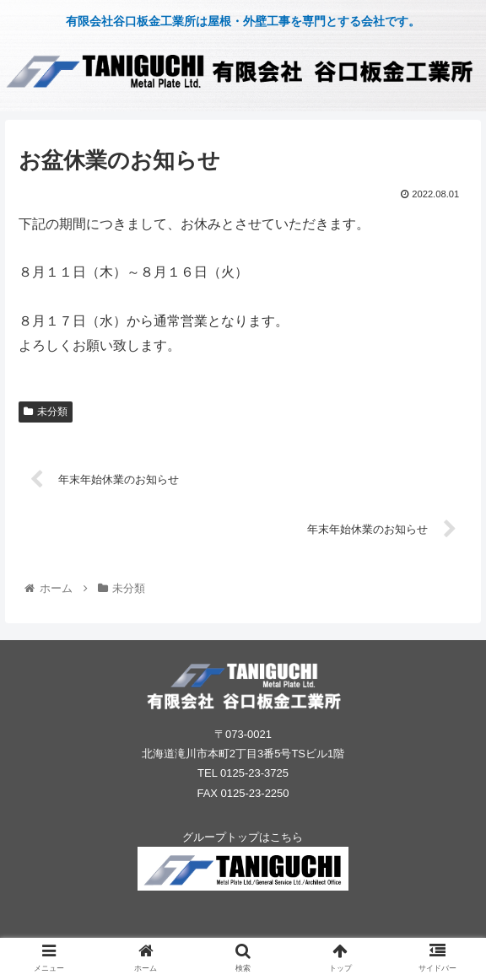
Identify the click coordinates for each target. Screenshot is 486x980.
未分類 (46, 412)
